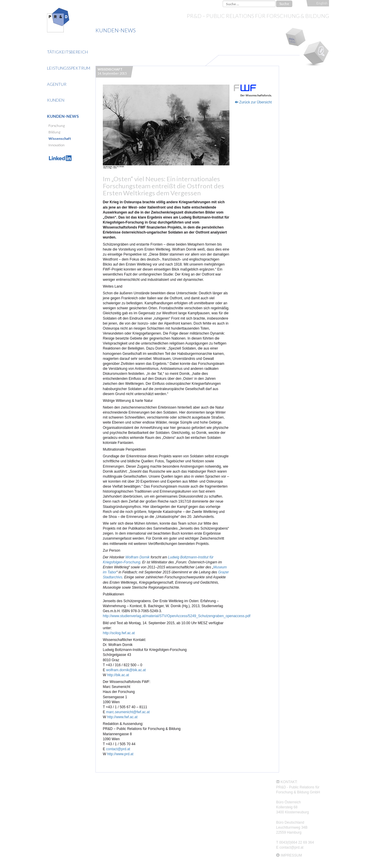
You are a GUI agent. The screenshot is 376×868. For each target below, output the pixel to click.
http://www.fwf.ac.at (122, 717)
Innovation (57, 145)
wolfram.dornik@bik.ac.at (126, 670)
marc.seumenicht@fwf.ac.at (128, 712)
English (322, 3)
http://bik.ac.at (118, 675)
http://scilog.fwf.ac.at (119, 633)
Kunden (56, 100)
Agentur (57, 84)
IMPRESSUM (291, 855)
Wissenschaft (60, 138)
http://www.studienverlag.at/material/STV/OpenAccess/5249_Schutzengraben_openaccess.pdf (177, 616)
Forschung (57, 126)
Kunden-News (63, 116)
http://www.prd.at (120, 754)
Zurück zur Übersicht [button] (253, 102)
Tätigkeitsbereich (67, 52)
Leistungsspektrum (69, 68)
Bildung (54, 132)
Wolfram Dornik (138, 557)
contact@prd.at (118, 749)
